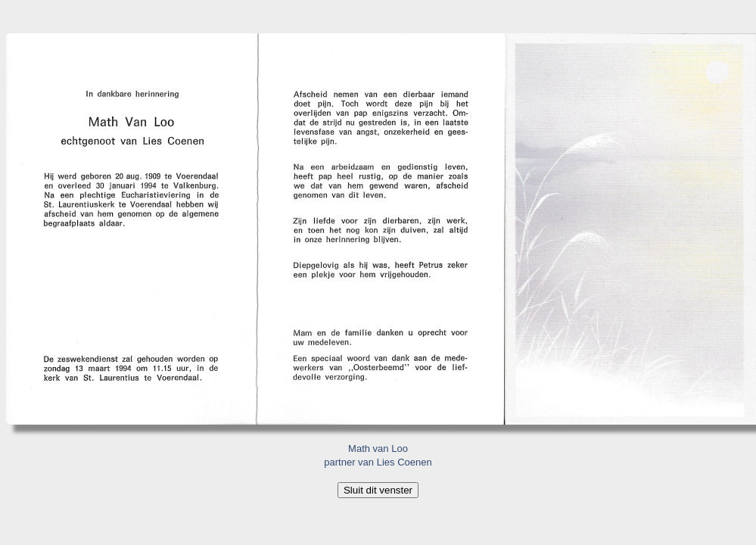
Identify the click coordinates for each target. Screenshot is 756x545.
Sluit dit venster (378, 490)
